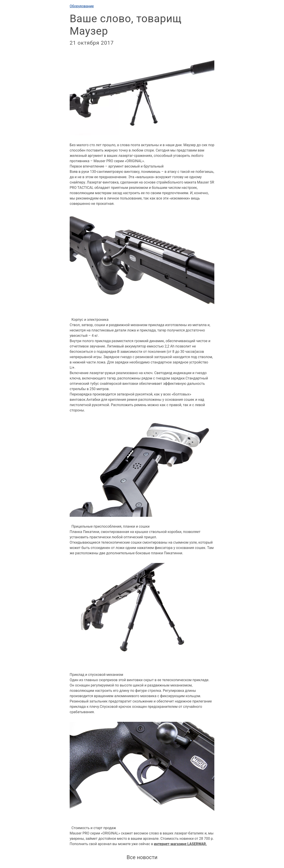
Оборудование (82, 6)
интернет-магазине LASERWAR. (180, 844)
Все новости (142, 857)
